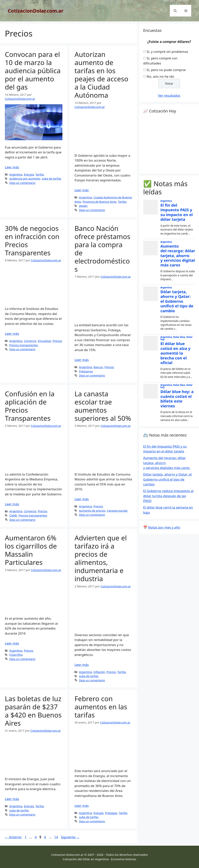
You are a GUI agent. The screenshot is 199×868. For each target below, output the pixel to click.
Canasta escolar (117, 511)
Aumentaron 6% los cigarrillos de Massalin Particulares (31, 550)
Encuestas (45, 341)
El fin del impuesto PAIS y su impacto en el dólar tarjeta (176, 212)
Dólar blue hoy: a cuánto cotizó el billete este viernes (177, 399)
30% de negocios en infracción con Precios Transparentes (32, 240)
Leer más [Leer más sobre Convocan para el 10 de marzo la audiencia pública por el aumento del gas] (12, 167)
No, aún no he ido (160, 76)
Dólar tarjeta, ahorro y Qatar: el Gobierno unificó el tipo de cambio (177, 301)
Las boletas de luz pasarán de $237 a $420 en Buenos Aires (33, 711)
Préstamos (86, 371)
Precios (57, 341)
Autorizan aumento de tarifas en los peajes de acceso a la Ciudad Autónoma (101, 75)
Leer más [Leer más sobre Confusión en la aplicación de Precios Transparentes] (12, 504)
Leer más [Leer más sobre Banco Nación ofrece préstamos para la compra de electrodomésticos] (82, 360)
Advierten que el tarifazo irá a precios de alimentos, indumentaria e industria (101, 558)
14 (56, 837)
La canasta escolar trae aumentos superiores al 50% (103, 406)
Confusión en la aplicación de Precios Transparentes (30, 406)
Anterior (13, 837)
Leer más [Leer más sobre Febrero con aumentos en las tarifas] (82, 806)
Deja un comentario (22, 183)
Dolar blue (179, 337)
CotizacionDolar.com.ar (36, 11)
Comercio (30, 341)
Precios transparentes (24, 345)
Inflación (99, 672)
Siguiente (70, 837)
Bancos (98, 367)
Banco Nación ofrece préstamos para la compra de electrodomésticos (102, 249)
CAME (13, 515)
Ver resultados (169, 95)
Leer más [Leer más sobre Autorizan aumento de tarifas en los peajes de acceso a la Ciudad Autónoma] (82, 190)
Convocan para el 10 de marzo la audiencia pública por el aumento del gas (33, 71)
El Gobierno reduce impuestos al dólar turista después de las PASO (168, 496)
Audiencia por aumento (25, 179)
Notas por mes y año (164, 527)
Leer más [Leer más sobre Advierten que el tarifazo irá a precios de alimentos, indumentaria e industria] (82, 665)
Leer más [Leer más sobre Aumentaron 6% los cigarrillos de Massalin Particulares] (12, 643)
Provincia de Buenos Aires (100, 202)
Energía (29, 174)
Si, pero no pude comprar (166, 70)
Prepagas (111, 813)
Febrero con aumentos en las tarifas (101, 707)
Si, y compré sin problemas (167, 52)
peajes (83, 206)
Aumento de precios (92, 511)
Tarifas (40, 174)
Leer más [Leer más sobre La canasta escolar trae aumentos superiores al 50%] (82, 499)
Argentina (16, 174)
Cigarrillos (16, 655)
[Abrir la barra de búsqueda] (175, 11)
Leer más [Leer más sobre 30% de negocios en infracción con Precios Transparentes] (12, 334)
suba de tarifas (51, 179)
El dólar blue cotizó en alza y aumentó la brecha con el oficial (175, 353)
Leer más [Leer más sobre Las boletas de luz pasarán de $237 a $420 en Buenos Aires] (12, 799)
